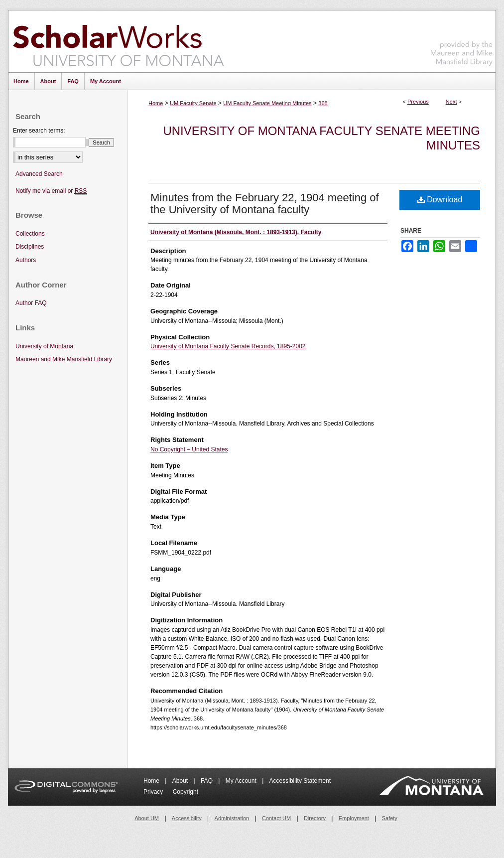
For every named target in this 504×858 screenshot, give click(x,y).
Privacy (154, 792)
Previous (418, 102)
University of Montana (44, 346)
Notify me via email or (51, 191)
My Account (242, 781)
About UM (147, 818)
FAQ (207, 781)
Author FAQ (31, 303)
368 (323, 103)
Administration (232, 818)
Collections (30, 234)
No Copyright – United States (189, 449)
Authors (26, 260)
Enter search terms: (39, 131)
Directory (315, 818)
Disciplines (30, 247)
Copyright (186, 792)
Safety (390, 818)
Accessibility (187, 818)
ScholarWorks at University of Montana (118, 41)
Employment (354, 818)
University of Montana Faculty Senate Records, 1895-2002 (228, 346)
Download (440, 200)
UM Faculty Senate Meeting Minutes (267, 103)
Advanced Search (39, 174)
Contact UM (276, 818)
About (181, 781)
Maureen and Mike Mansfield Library (462, 40)
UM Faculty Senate (193, 103)
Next (451, 102)
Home (156, 103)
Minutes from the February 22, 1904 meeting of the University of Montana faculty (265, 204)
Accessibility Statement (300, 781)
